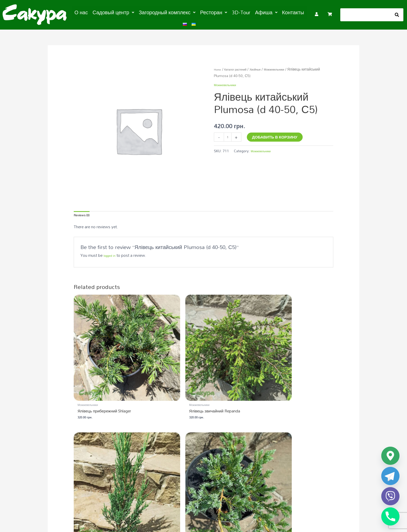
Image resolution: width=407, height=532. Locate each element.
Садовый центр (184, 448)
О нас (88, 12)
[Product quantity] (229, 135)
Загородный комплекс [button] (161, 12)
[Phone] (390, 516)
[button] (116, 12)
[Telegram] (390, 476)
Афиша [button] (246, 12)
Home (219, 66)
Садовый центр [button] (116, 12)
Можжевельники (291, 66)
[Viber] (390, 496)
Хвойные (267, 66)
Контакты (269, 12)
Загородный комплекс (268, 448)
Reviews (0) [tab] (84, 213)
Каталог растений (242, 66)
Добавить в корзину (277, 134)
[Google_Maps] (390, 456)
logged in (112, 255)
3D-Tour (224, 12)
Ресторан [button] (201, 12)
